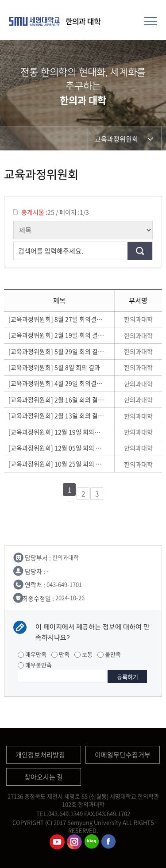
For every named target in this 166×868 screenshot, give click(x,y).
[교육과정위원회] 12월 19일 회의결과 (57, 432)
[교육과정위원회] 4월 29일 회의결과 (57, 383)
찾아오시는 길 (44, 777)
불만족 (109, 654)
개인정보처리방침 (40, 755)
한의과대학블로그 (92, 842)
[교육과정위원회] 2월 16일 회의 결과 (57, 399)
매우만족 (32, 654)
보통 (83, 654)
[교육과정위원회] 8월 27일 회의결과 (57, 319)
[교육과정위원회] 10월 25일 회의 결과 (57, 464)
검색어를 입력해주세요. (51, 251)
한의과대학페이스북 (109, 842)
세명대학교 (35, 21)
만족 (60, 654)
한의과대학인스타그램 (74, 842)
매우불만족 (35, 665)
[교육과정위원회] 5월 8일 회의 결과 (56, 367)
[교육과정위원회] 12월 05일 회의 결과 (57, 448)
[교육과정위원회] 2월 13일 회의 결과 (57, 415)
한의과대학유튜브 (57, 842)
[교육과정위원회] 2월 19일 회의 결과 (57, 335)
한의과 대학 (83, 22)
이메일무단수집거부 (123, 755)
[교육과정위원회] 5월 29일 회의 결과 (57, 351)
